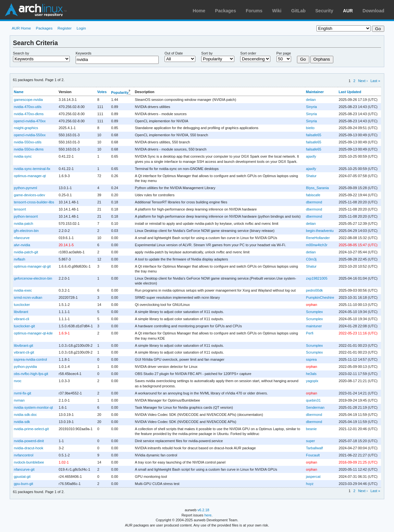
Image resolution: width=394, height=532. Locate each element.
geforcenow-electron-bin (33, 278)
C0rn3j (311, 259)
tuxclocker (22, 305)
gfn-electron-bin (26, 231)
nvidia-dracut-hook (29, 448)
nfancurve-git (24, 469)
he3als (311, 374)
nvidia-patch (24, 224)
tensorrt (20, 209)
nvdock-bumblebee (29, 462)
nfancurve (22, 238)
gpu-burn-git (24, 484)
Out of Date (174, 53)
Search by (21, 53)
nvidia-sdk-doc (25, 415)
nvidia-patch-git (26, 252)
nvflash (20, 259)
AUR (348, 11)
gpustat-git (22, 477)
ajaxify (311, 156)
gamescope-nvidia (28, 100)
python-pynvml (25, 188)
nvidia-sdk (22, 422)
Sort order (248, 53)
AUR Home (21, 28)
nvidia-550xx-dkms (29, 149)
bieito (310, 128)
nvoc (18, 381)
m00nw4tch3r (317, 245)
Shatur (311, 176)
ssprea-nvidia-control (31, 359)
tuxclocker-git (25, 326)
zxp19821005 (317, 278)
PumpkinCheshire (320, 297)
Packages (226, 11)
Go (303, 59)
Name (19, 92)
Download (373, 11)
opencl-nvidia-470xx (30, 121)
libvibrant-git (24, 345)
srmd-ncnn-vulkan (28, 297)
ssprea (311, 359)
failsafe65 (314, 135)
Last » (375, 81)
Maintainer (315, 92)
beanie (311, 429)
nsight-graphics (26, 128)
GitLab (298, 11)
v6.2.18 (203, 510)
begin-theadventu (320, 231)
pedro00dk (314, 290)
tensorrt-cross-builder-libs (34, 202)
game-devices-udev (30, 195)
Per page (284, 53)
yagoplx (312, 381)
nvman (19, 400)
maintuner (314, 326)
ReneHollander (318, 238)
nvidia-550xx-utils (28, 142)
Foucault (313, 455)
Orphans (322, 59)
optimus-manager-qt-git (32, 266)
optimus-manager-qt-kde (33, 333)
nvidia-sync (23, 156)
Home (199, 11)
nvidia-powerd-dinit (29, 441)
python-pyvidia (25, 367)
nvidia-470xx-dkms (29, 114)
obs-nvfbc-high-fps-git (31, 374)
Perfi (310, 333)
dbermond (314, 202)
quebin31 (313, 400)
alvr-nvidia (22, 245)
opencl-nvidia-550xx (30, 135)
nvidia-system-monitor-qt (33, 407)
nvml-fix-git (23, 393)
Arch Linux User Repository (36, 10)
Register (65, 28)
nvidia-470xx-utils (28, 107)
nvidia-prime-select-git (31, 429)
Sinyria (312, 107)
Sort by (207, 53)
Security (324, 11)
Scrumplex (314, 312)
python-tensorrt (26, 216)
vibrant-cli (22, 319)
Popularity (120, 92)
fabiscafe (313, 195)
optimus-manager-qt (30, 176)
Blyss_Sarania (317, 188)
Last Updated (350, 92)
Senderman (315, 407)
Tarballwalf (314, 448)
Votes (102, 92)
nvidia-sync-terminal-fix (32, 169)
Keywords (83, 53)
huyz (310, 484)
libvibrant (21, 312)
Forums (254, 11)
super (310, 441)
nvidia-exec (23, 290)
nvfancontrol (24, 455)
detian (311, 100)
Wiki (277, 11)
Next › (363, 81)
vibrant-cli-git (24, 352)
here (208, 515)
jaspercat (313, 477)
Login (81, 28)
